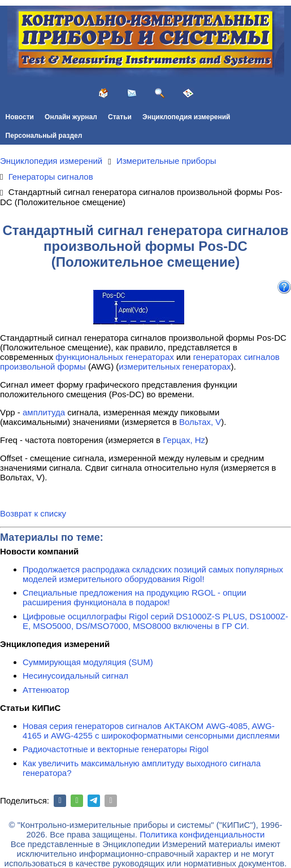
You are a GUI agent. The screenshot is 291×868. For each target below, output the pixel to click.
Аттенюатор (46, 690)
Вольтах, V (200, 422)
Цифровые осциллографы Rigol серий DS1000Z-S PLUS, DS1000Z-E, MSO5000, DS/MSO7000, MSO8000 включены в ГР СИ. (155, 621)
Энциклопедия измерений (186, 117)
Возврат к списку (33, 513)
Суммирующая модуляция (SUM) (88, 662)
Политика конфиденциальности (202, 834)
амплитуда (44, 412)
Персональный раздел (44, 136)
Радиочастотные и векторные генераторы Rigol (116, 749)
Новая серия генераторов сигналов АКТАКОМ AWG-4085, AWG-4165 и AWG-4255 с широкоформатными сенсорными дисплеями (151, 731)
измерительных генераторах (175, 366)
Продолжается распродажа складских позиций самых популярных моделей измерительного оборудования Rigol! (153, 574)
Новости (20, 117)
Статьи (120, 117)
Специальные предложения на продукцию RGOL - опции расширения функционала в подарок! (134, 597)
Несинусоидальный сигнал (75, 676)
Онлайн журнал (71, 117)
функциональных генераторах (114, 357)
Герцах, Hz (184, 440)
